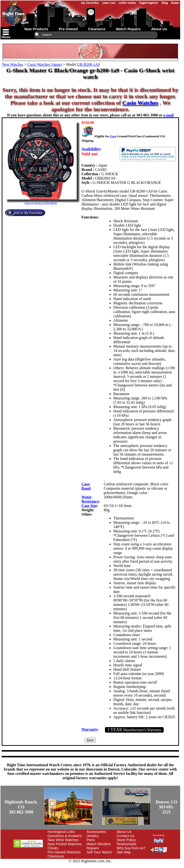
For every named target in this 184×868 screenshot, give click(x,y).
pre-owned (68, 29)
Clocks (53, 848)
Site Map (124, 852)
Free (113, 136)
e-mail (169, 115)
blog (165, 3)
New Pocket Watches (65, 844)
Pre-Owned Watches (64, 852)
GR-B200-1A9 (89, 64)
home (175, 3)
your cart (109, 3)
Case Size (89, 506)
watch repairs (128, 29)
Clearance (56, 856)
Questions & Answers (65, 836)
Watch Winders (99, 844)
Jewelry (93, 836)
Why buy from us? (131, 848)
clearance (97, 29)
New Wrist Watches (63, 840)
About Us (124, 832)
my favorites (90, 3)
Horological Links (61, 832)
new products (36, 29)
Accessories (96, 832)
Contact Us (126, 836)
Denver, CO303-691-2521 (167, 807)
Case (85, 484)
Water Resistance (90, 499)
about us (159, 29)
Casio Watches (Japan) (45, 64)
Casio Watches (140, 103)
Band (86, 488)
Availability (91, 149)
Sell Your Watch (99, 852)
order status (127, 3)
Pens (91, 840)
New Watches (13, 64)
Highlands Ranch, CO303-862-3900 (21, 807)
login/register (149, 3)
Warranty (90, 729)
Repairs (93, 848)
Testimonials (127, 844)
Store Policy (126, 840)
